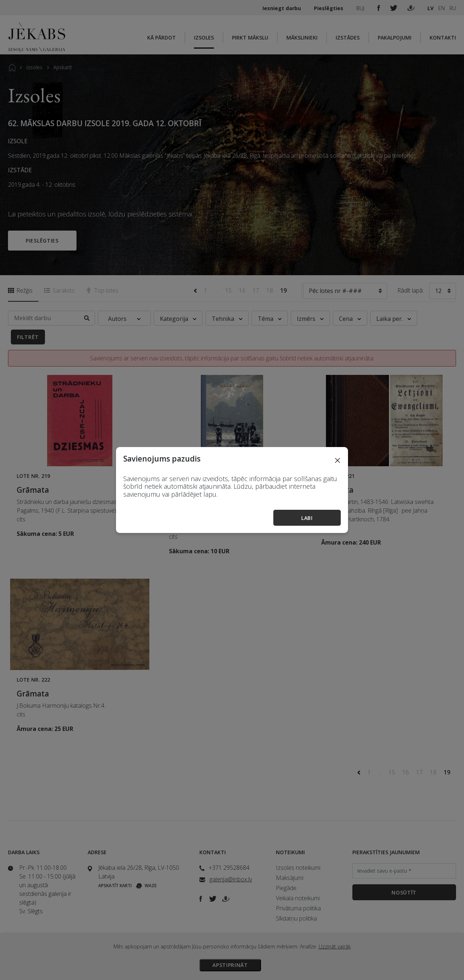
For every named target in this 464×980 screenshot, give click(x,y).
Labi (307, 518)
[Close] (337, 460)
